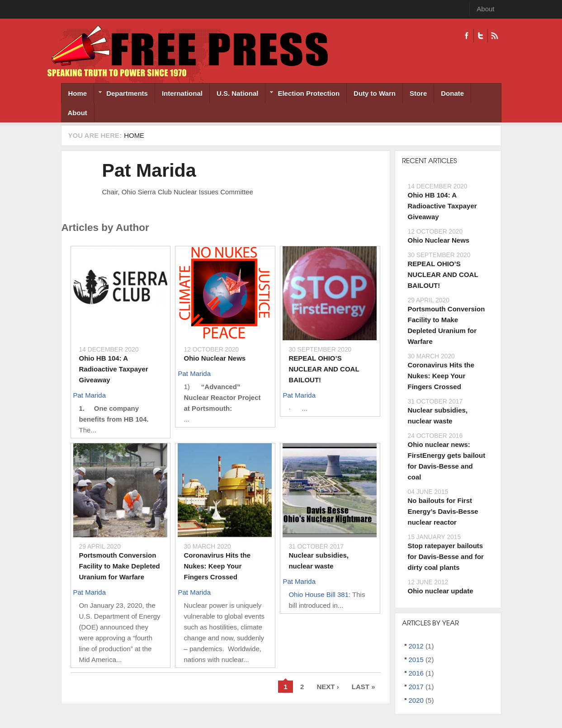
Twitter (480, 36)
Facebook (467, 36)
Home (78, 93)
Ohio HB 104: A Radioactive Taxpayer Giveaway (114, 369)
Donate (452, 93)
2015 (416, 660)
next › (328, 687)
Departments (121, 94)
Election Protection (302, 94)
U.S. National (238, 93)
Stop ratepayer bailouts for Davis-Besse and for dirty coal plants (446, 557)
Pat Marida (149, 170)
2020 (416, 700)
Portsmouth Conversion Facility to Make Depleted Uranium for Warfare (120, 566)
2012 (416, 646)
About (485, 9)
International (182, 93)
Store (418, 93)
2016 (416, 673)
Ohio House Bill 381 (319, 594)
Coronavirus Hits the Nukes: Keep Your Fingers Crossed (217, 566)
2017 (416, 687)
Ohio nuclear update (441, 591)
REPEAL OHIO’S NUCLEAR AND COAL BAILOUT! (324, 369)
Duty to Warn (375, 93)
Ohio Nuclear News (215, 358)
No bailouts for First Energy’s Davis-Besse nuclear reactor (443, 511)
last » (364, 687)
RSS (494, 36)
